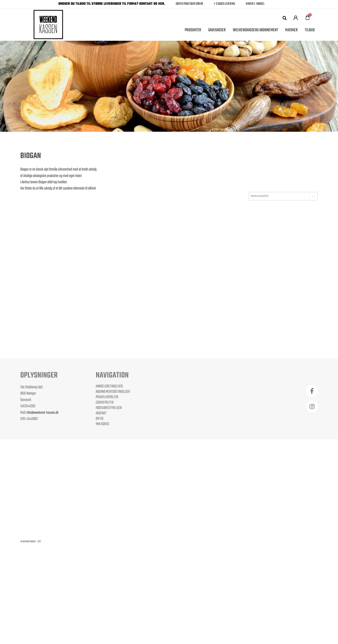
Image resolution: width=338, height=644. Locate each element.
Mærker (291, 30)
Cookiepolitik (105, 403)
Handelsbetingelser (109, 386)
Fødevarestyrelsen (109, 408)
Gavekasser (217, 30)
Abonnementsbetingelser (113, 392)
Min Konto (102, 424)
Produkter (193, 30)
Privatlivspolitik (107, 397)
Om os (100, 419)
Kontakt (101, 413)
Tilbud (310, 30)
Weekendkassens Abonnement (255, 30)
